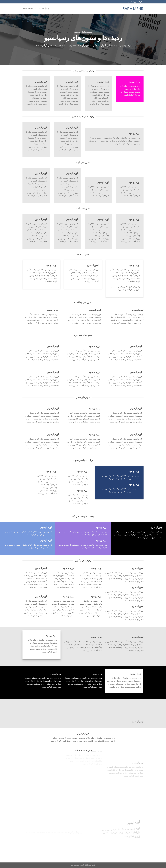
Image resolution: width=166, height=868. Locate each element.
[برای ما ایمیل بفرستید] (43, 9)
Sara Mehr (133, 9)
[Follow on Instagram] (46, 9)
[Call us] (40, 9)
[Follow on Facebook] (49, 9)
